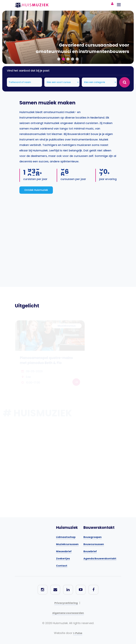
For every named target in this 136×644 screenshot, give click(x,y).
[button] (59, 59)
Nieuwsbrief (64, 551)
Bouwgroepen (93, 537)
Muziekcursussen (67, 544)
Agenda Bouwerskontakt (100, 559)
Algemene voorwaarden (68, 613)
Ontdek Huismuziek (36, 190)
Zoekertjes (63, 559)
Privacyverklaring (66, 603)
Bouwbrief (90, 551)
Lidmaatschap (66, 537)
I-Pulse (78, 633)
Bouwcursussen (94, 544)
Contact (62, 566)
